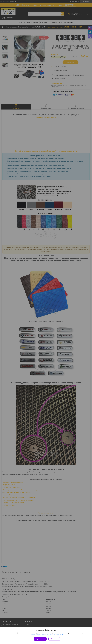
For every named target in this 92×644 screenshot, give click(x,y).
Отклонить (54, 639)
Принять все (40, 639)
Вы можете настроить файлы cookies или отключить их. (45, 635)
